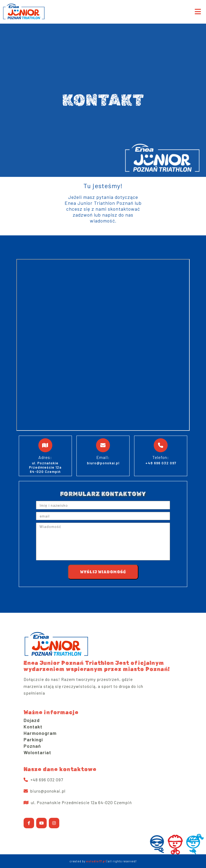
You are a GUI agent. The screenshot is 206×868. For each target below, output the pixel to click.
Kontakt (33, 727)
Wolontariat (37, 752)
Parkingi (33, 739)
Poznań (32, 746)
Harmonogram (40, 733)
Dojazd (32, 720)
